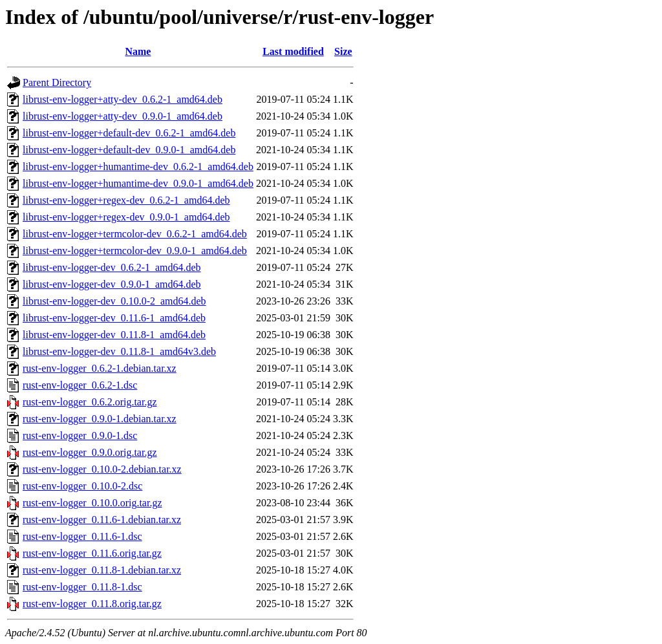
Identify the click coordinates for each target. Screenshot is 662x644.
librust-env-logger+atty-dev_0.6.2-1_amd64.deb (123, 99)
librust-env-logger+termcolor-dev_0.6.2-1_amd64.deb (135, 234)
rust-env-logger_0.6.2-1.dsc (80, 385)
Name (138, 51)
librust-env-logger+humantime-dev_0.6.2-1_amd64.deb (138, 166)
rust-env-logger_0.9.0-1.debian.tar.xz (100, 419)
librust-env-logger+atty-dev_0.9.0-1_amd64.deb (123, 116)
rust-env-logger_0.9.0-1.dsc (80, 435)
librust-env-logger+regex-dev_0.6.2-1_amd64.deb (126, 200)
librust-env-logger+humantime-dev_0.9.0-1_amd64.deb (138, 183)
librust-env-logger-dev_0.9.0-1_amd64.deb (112, 284)
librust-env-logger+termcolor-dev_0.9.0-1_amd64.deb (135, 251)
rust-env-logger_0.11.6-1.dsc (82, 536)
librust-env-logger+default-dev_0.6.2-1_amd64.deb (129, 133)
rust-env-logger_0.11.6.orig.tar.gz (92, 553)
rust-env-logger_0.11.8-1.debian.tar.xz (102, 570)
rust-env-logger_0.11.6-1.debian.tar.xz (102, 520)
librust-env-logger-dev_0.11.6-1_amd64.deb (114, 318)
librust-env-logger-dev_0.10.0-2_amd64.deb (114, 301)
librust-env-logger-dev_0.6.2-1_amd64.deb (112, 267)
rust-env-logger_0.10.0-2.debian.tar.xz (102, 469)
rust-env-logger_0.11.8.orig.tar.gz (92, 604)
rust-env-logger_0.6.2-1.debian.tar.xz (100, 368)
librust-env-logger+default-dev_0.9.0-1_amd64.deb (129, 150)
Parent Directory (57, 82)
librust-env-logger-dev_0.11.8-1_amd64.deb (114, 335)
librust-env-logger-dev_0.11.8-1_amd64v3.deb (119, 351)
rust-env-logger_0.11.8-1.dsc (82, 587)
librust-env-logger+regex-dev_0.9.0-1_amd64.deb (126, 217)
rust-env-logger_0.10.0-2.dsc (82, 486)
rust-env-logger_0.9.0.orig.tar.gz (90, 452)
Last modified (293, 51)
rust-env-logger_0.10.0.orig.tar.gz (92, 503)
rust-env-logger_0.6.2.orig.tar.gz (90, 402)
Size (343, 51)
